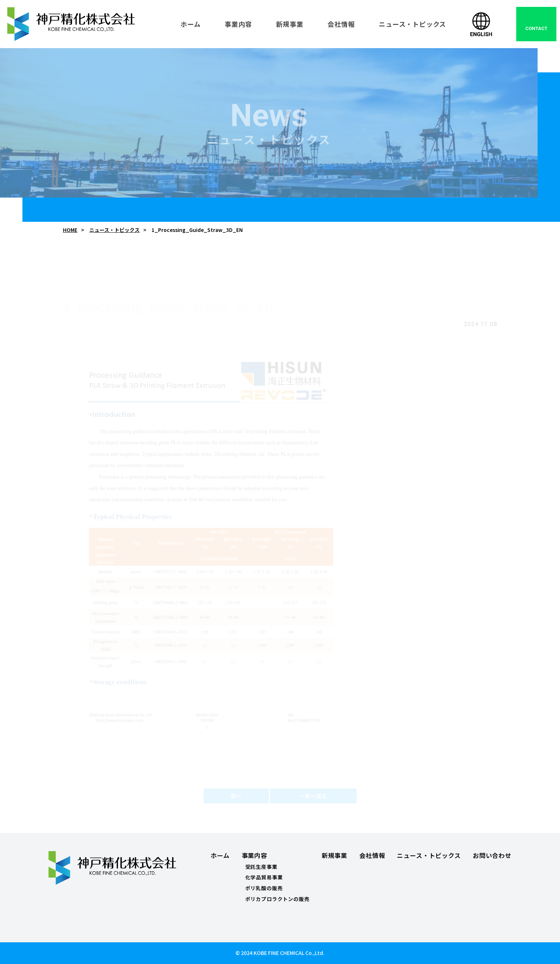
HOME (70, 230)
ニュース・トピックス (114, 230)
